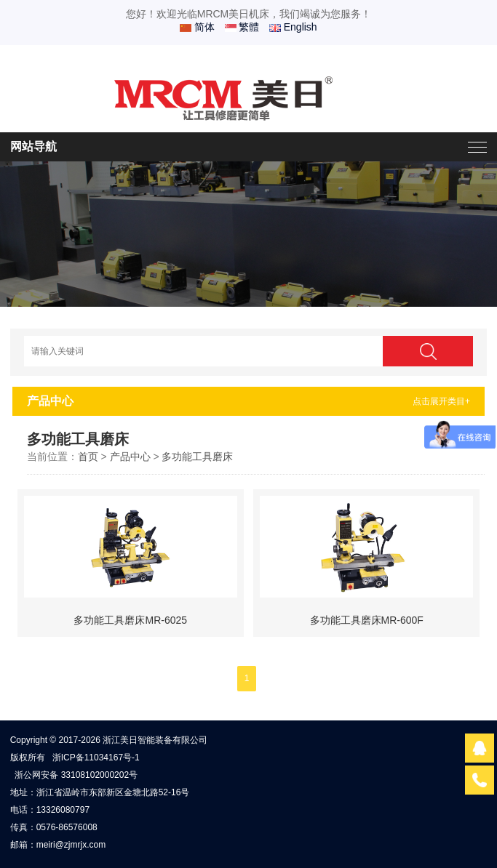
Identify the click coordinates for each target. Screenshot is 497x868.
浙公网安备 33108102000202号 (76, 775)
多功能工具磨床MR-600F (367, 620)
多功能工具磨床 (197, 457)
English (293, 27)
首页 (88, 457)
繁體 (242, 27)
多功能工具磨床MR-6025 (130, 620)
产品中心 (130, 457)
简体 (197, 27)
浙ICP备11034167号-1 (96, 758)
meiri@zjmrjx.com (71, 845)
